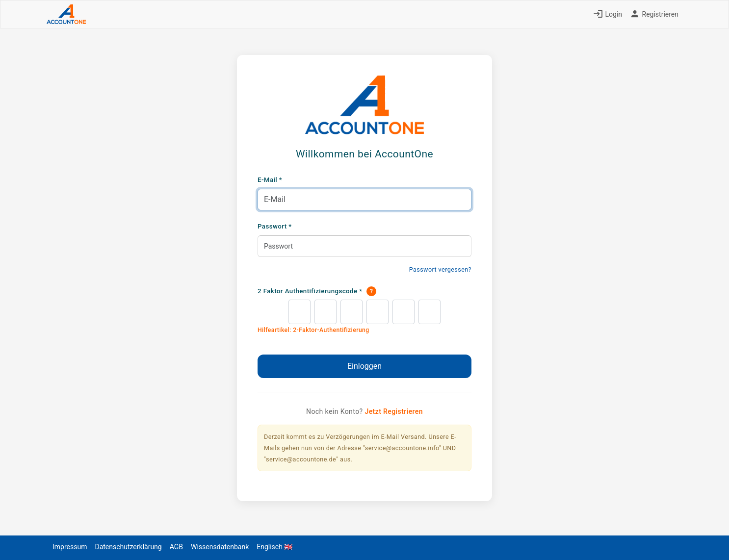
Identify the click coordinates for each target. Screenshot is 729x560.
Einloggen (364, 366)
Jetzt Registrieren (394, 411)
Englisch (274, 547)
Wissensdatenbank (220, 547)
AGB (176, 547)
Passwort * (275, 226)
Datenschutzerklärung (128, 547)
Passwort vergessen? (440, 269)
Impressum (70, 547)
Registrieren (654, 14)
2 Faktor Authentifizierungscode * (317, 291)
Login (608, 14)
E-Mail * (270, 180)
